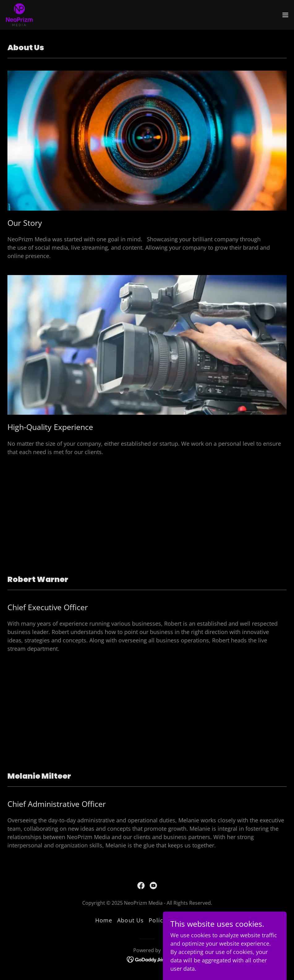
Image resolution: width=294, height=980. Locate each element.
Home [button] (104, 920)
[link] (19, 15)
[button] (285, 15)
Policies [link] (160, 920)
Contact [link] (188, 920)
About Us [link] (130, 920)
